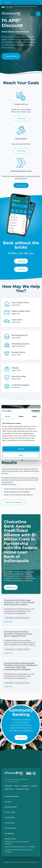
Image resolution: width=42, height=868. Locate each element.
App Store (21, 261)
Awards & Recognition (17, 618)
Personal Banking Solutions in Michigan (20, 847)
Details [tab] (21, 416)
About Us (21, 737)
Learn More (12, 56)
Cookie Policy (10, 817)
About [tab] (35, 416)
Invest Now (21, 118)
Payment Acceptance (13, 502)
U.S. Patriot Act (11, 828)
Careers (8, 802)
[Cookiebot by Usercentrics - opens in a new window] (31, 411)
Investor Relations (12, 796)
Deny (21, 455)
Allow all (21, 449)
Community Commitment (17, 649)
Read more (8, 622)
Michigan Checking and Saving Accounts (17, 843)
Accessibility (9, 833)
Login (1, 867)
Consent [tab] (8, 416)
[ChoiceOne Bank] (11, 14)
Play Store (21, 269)
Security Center (11, 807)
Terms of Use (10, 823)
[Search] (21, 2)
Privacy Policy (10, 812)
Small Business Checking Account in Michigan (19, 851)
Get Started (21, 185)
